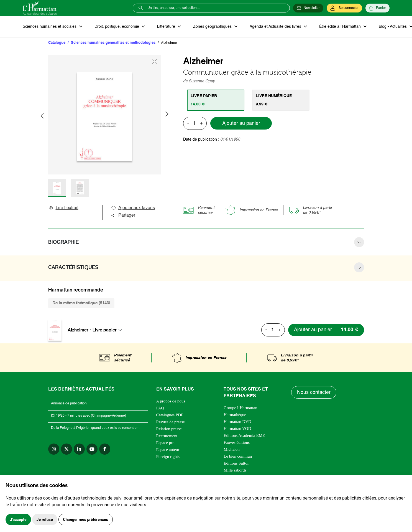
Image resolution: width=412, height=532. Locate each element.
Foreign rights (168, 457)
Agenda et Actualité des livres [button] (276, 27)
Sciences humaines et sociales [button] (50, 27)
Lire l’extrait (63, 208)
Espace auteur (168, 450)
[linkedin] (79, 449)
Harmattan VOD (237, 429)
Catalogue (57, 43)
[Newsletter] (308, 8)
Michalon (232, 449)
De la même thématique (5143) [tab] (81, 303)
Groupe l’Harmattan (240, 408)
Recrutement (167, 436)
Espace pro (165, 443)
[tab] (216, 100)
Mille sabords (235, 470)
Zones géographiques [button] (213, 27)
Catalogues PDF (170, 415)
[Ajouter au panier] (326, 330)
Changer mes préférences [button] (86, 520)
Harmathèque (235, 415)
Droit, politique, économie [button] (117, 27)
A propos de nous (171, 401)
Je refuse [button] (45, 520)
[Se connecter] (344, 8)
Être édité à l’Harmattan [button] (341, 27)
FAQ (160, 408)
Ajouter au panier (241, 123)
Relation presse (169, 429)
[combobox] (109, 330)
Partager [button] (123, 216)
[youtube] (92, 449)
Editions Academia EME (244, 435)
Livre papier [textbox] (105, 330)
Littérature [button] (167, 27)
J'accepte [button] (18, 520)
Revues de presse (171, 422)
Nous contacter (314, 392)
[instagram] (54, 449)
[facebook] (105, 449)
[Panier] (378, 8)
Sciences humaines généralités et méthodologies (113, 43)
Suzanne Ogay (202, 81)
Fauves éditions (237, 442)
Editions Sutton (236, 463)
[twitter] (66, 449)
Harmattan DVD (237, 422)
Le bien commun (238, 456)
